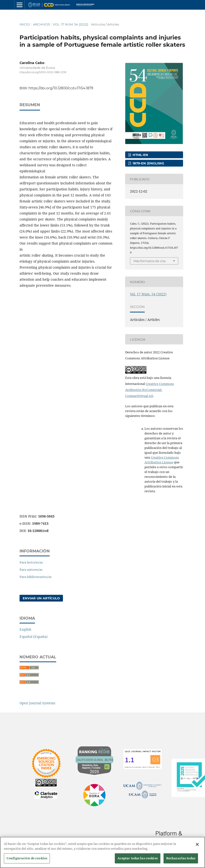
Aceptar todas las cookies (138, 858)
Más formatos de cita (150, 261)
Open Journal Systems (37, 703)
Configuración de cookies (27, 858)
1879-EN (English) (148, 163)
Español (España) (34, 637)
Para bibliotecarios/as (36, 577)
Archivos (41, 24)
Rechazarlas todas (181, 858)
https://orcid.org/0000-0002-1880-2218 (43, 72)
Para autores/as (31, 570)
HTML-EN (140, 155)
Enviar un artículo (41, 598)
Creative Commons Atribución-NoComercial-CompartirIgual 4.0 (150, 390)
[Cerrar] (197, 844)
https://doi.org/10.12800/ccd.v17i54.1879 (61, 88)
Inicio (25, 24)
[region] (102, 852)
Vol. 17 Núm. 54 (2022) (70, 24)
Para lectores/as (31, 562)
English (25, 629)
